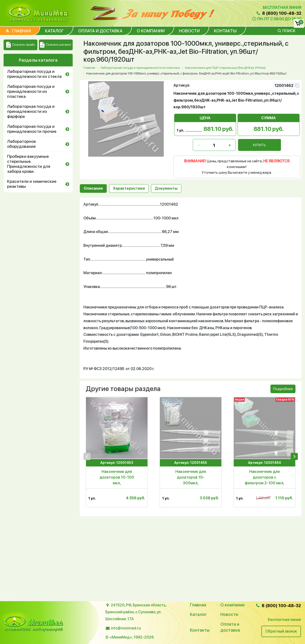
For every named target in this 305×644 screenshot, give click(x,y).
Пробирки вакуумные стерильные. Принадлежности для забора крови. (29, 164)
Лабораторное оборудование (22, 144)
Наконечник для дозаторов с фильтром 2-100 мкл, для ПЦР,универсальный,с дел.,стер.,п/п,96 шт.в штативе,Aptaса (265, 478)
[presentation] (87, 456)
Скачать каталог (56, 45)
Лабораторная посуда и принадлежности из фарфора (31, 111)
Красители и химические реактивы (32, 184)
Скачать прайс (21, 45)
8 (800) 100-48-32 (279, 13)
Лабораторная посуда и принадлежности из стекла (34, 74)
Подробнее (283, 389)
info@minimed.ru (126, 628)
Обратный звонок (281, 631)
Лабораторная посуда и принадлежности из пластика (31, 91)
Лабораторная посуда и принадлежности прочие (32, 129)
